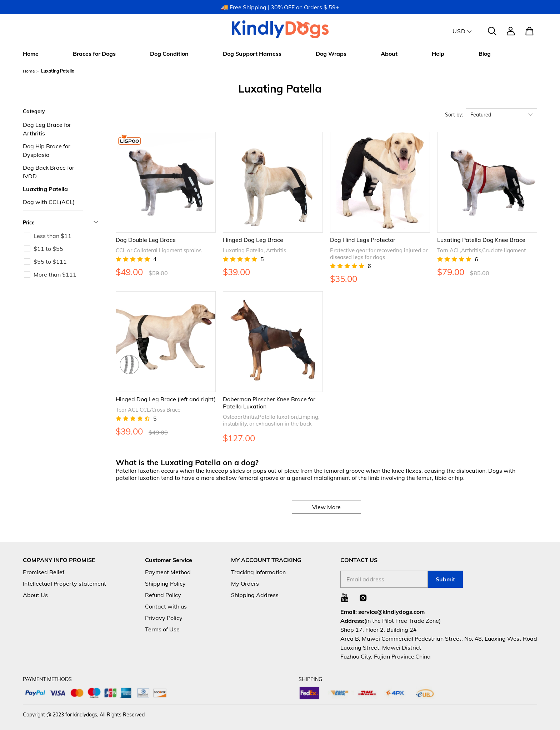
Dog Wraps (331, 54)
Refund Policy (163, 595)
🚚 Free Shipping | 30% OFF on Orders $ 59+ (280, 7)
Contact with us (166, 606)
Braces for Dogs (94, 54)
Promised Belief (44, 572)
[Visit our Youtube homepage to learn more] (345, 598)
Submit (445, 579)
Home (31, 54)
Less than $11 (52, 236)
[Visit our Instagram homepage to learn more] (363, 598)
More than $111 (55, 274)
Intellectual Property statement (64, 583)
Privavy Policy (164, 618)
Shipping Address (255, 595)
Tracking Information (258, 572)
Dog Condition (169, 54)
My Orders (245, 583)
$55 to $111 (50, 262)
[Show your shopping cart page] (529, 31)
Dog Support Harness (252, 54)
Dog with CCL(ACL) (49, 202)
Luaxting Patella (45, 189)
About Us (35, 595)
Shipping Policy (165, 583)
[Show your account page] (511, 31)
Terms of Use (162, 629)
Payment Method (168, 572)
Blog (485, 54)
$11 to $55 (48, 249)
